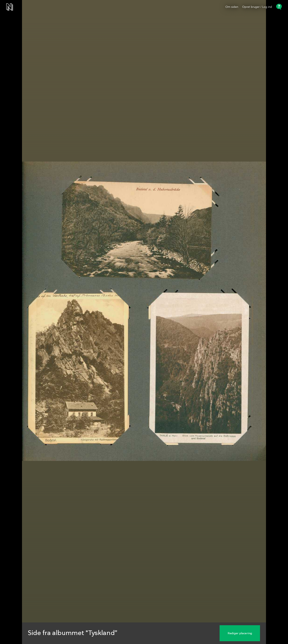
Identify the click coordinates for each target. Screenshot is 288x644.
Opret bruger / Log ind (257, 7)
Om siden (232, 7)
